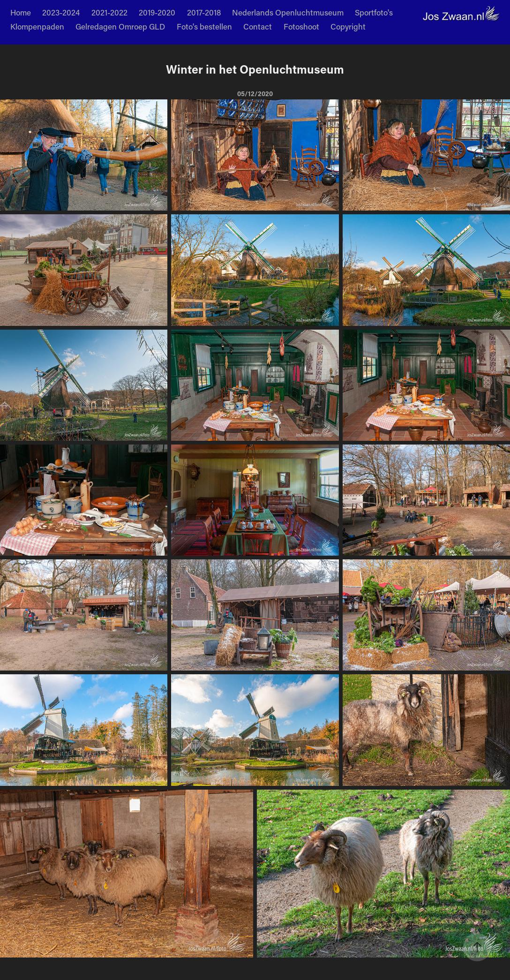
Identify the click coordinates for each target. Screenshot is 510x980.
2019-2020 (157, 12)
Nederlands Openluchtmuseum (288, 12)
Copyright (348, 26)
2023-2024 (61, 12)
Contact (258, 26)
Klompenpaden (37, 26)
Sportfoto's (374, 12)
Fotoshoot (301, 26)
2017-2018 (204, 12)
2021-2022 (109, 12)
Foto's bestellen (204, 26)
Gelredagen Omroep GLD (120, 26)
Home (21, 12)
